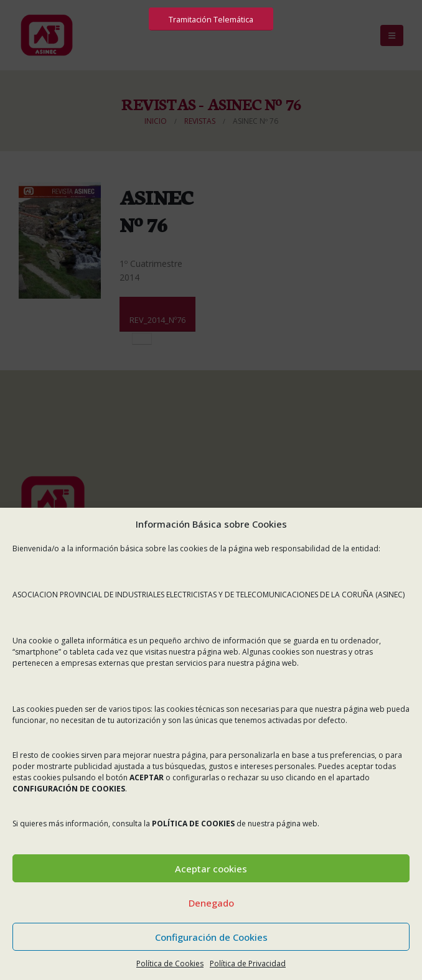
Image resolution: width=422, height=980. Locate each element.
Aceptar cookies (211, 869)
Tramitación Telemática (211, 19)
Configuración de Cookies (211, 937)
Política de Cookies (170, 964)
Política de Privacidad (248, 964)
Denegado (211, 903)
